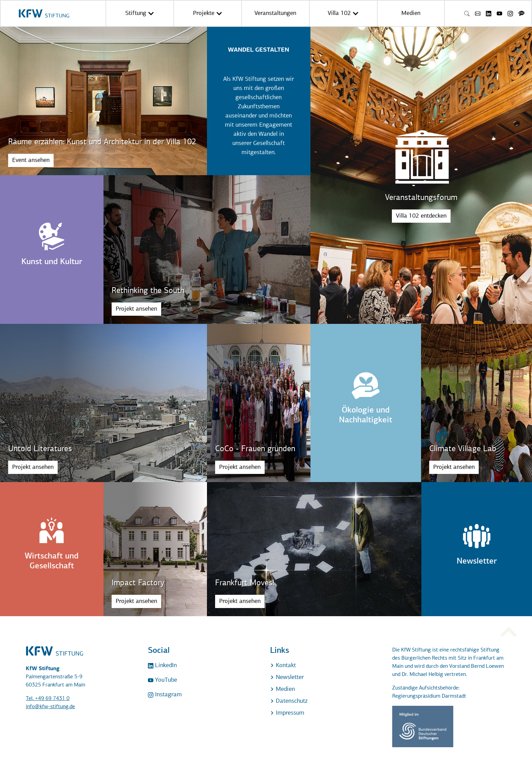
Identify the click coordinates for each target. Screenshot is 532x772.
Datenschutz (289, 701)
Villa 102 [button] (343, 13)
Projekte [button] (208, 13)
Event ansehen (31, 160)
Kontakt (283, 666)
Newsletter (287, 677)
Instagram (165, 695)
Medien (411, 13)
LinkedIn (162, 666)
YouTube (163, 680)
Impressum (287, 713)
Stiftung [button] (140, 13)
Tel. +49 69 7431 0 (48, 699)
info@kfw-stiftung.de (50, 707)
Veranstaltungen (275, 13)
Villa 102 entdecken (421, 216)
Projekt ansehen (136, 309)
